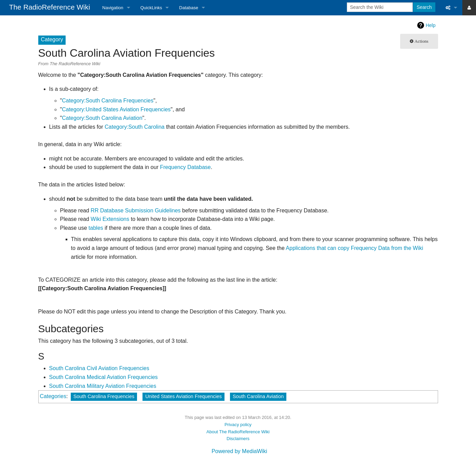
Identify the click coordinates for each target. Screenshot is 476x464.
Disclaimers (238, 439)
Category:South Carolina (134, 127)
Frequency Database (185, 167)
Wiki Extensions (110, 219)
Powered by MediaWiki (239, 451)
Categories (53, 396)
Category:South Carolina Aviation (102, 118)
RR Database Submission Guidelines (135, 210)
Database (189, 8)
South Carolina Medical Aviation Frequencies (104, 377)
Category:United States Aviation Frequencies (116, 109)
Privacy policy (238, 425)
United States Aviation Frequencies (183, 396)
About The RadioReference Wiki (238, 432)
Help (431, 25)
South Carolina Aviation (258, 396)
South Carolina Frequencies (104, 396)
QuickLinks (151, 8)
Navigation (113, 8)
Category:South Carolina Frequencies (108, 101)
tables (96, 228)
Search (424, 7)
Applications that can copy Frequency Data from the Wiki (354, 248)
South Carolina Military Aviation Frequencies (103, 386)
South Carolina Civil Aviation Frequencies (99, 368)
